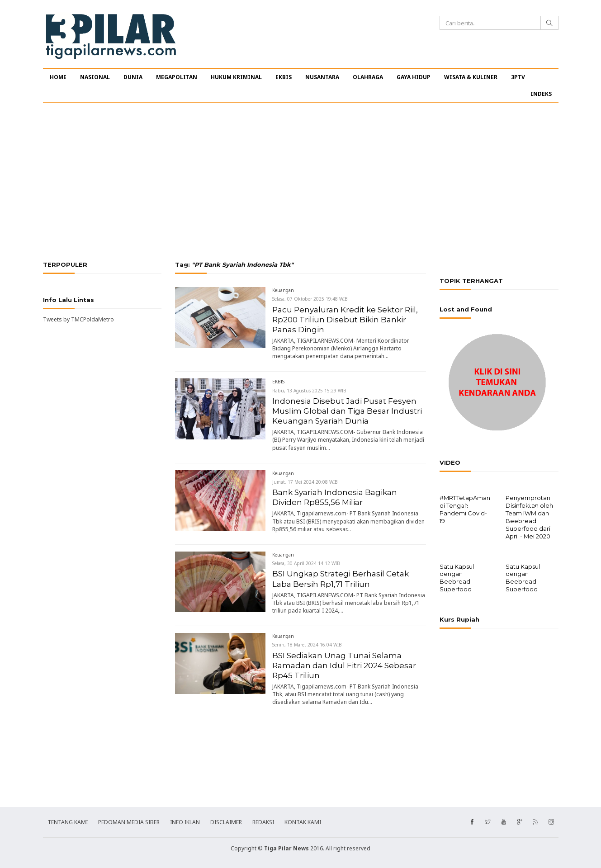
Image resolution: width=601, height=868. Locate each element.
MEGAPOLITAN (177, 77)
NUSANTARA (322, 77)
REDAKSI (263, 821)
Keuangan (283, 290)
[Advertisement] (301, 182)
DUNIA (133, 77)
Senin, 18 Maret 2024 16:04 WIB (307, 645)
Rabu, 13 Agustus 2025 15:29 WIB (309, 391)
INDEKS (541, 94)
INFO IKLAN (185, 821)
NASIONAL (95, 77)
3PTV (518, 77)
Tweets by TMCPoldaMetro (78, 319)
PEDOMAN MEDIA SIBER (129, 821)
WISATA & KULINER (471, 77)
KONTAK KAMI (303, 821)
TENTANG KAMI (68, 821)
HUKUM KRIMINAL (236, 77)
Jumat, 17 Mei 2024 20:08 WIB (305, 482)
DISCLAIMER (226, 821)
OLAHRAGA (368, 77)
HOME (58, 77)
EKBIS (284, 77)
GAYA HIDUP (414, 77)
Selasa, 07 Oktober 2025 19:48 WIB (310, 299)
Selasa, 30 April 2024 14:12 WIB (306, 563)
